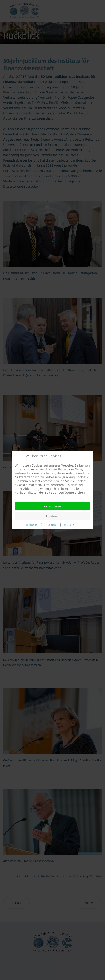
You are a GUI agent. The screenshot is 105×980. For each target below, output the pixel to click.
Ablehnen (53, 516)
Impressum (71, 525)
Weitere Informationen (42, 525)
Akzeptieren (52, 506)
